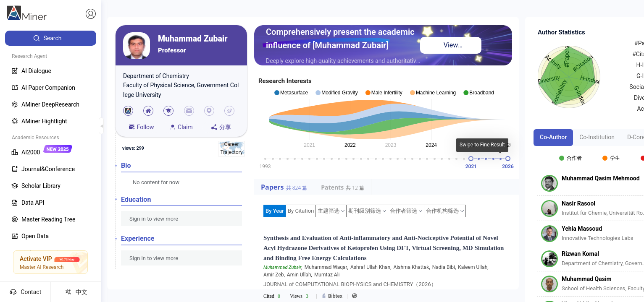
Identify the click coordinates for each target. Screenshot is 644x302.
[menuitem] (51, 38)
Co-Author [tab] (553, 137)
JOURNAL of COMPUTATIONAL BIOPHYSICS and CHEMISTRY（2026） (350, 284)
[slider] (471, 159)
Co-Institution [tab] (597, 137)
